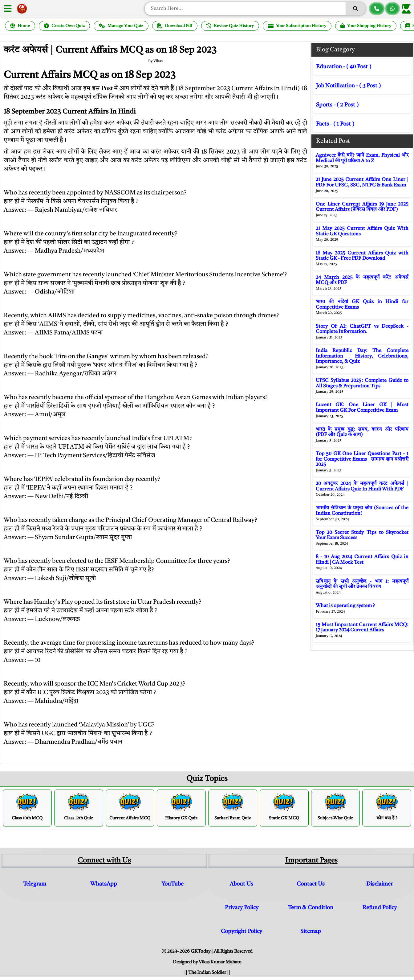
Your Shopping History (366, 26)
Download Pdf (175, 26)
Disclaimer (379, 884)
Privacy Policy (242, 908)
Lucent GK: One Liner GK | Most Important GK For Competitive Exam (362, 408)
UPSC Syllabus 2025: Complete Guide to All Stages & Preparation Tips (362, 383)
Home (20, 26)
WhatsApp (104, 884)
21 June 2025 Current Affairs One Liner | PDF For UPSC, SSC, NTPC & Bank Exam (362, 182)
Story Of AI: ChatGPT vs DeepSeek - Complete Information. (362, 329)
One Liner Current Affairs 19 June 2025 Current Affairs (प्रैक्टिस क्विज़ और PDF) (362, 207)
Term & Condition (311, 908)
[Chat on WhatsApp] (392, 9)
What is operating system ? (345, 606)
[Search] (355, 9)
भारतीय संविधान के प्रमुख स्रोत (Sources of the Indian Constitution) (362, 511)
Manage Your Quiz (121, 26)
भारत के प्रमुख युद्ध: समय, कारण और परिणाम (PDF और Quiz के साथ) (362, 432)
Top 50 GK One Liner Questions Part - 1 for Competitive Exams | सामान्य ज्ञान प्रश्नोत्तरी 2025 (362, 459)
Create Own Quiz (64, 26)
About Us (241, 884)
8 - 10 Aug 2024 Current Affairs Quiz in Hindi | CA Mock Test (362, 560)
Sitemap (311, 931)
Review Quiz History (230, 26)
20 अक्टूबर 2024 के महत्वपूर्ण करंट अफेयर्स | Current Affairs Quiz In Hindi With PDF (362, 486)
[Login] (408, 9)
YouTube (173, 884)
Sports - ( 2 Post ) (337, 105)
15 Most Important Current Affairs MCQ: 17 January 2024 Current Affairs (362, 628)
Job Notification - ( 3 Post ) (348, 86)
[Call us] (377, 9)
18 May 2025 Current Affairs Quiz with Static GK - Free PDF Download (362, 256)
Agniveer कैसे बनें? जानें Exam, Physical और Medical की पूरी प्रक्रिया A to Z (362, 158)
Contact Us (311, 884)
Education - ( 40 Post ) (344, 67)
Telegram (35, 884)
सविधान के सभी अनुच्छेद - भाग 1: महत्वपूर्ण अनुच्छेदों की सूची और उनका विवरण (362, 584)
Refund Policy (380, 908)
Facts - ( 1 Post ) (335, 124)
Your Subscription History (297, 26)
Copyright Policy (241, 931)
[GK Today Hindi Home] (22, 9)
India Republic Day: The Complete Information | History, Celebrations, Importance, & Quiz (362, 356)
